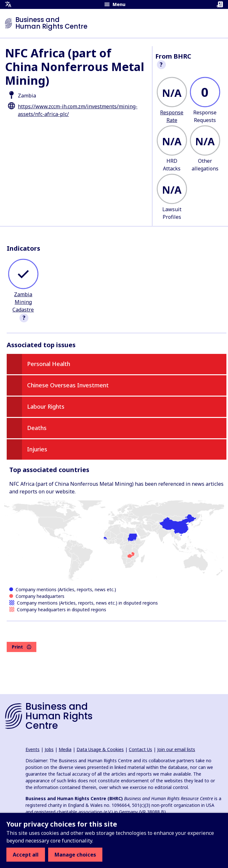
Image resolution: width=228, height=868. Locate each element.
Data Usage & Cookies (100, 749)
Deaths (37, 428)
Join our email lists (176, 749)
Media (65, 749)
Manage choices (75, 855)
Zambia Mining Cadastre (23, 302)
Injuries (37, 449)
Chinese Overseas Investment (68, 385)
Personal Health (49, 364)
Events (33, 749)
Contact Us (140, 749)
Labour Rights (46, 406)
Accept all (26, 855)
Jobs (49, 749)
